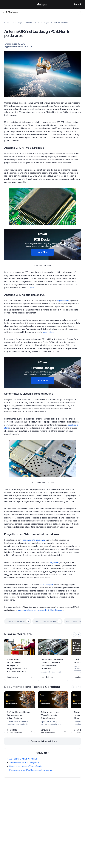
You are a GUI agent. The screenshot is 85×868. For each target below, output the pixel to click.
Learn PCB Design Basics (16, 621)
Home (7, 23)
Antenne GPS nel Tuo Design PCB (24, 762)
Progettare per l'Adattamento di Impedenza (32, 534)
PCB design (10, 12)
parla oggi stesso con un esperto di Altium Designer (41, 610)
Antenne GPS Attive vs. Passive (24, 148)
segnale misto (63, 301)
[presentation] (79, 634)
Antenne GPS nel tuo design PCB (25, 295)
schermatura (48, 332)
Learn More (42, 252)
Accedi (77, 4)
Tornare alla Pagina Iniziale (44, 741)
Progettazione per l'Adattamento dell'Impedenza (31, 770)
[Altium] (42, 4)
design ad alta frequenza (34, 540)
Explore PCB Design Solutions (46, 621)
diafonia (30, 287)
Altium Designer (46, 585)
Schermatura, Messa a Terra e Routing (29, 394)
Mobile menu (6, 4)
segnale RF (55, 562)
